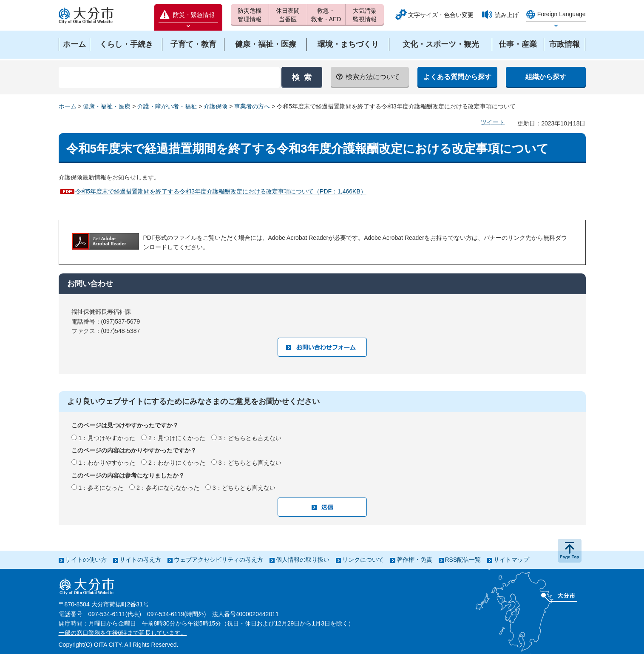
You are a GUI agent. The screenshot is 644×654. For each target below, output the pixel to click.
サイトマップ (511, 560)
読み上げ (507, 15)
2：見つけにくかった (177, 438)
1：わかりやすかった (107, 463)
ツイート (493, 122)
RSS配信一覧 (463, 560)
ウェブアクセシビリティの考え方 (218, 560)
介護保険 (216, 106)
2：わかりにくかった (177, 463)
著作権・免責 (414, 560)
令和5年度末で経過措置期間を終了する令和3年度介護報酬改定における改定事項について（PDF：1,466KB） (221, 191)
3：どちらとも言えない (250, 438)
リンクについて (363, 560)
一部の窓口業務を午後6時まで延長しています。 (123, 633)
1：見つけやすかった (107, 438)
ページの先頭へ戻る (570, 551)
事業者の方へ (252, 106)
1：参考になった (101, 488)
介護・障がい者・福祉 (167, 106)
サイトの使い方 (86, 560)
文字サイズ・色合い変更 (441, 15)
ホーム (68, 106)
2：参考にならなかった (168, 488)
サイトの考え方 (140, 560)
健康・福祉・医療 (107, 106)
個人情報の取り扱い (303, 560)
